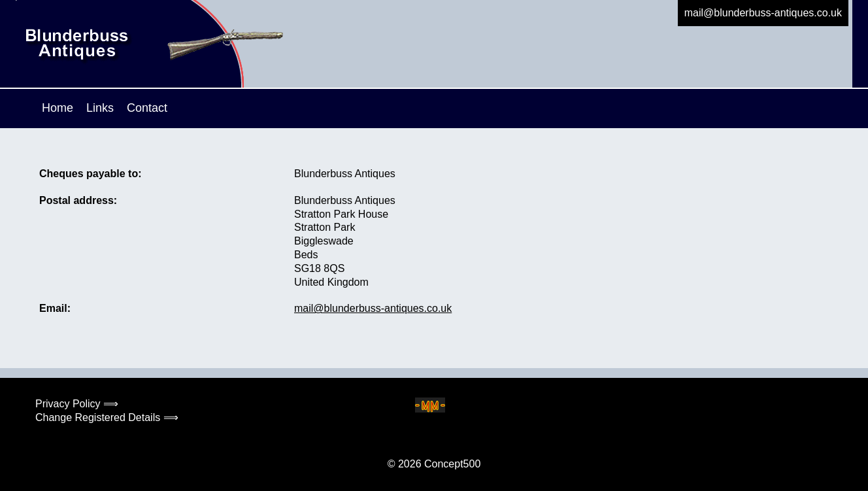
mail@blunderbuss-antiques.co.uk (763, 13)
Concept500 (452, 464)
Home (58, 108)
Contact (147, 108)
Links (100, 108)
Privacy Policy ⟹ (77, 404)
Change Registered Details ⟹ (107, 417)
